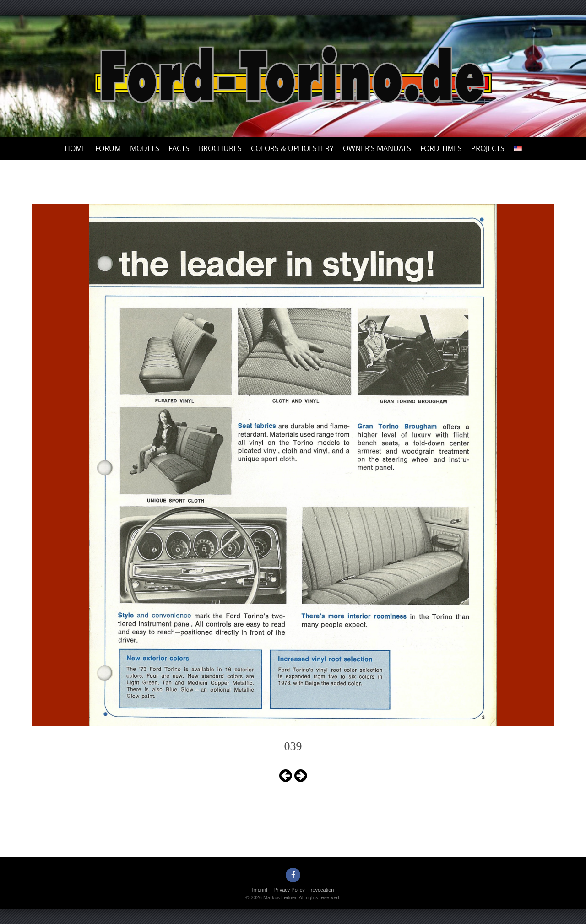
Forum (108, 148)
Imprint (260, 890)
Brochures (220, 148)
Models (145, 148)
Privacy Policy (289, 890)
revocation (323, 890)
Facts (179, 148)
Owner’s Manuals (377, 148)
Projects (488, 148)
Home (75, 148)
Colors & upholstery (292, 148)
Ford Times (441, 148)
